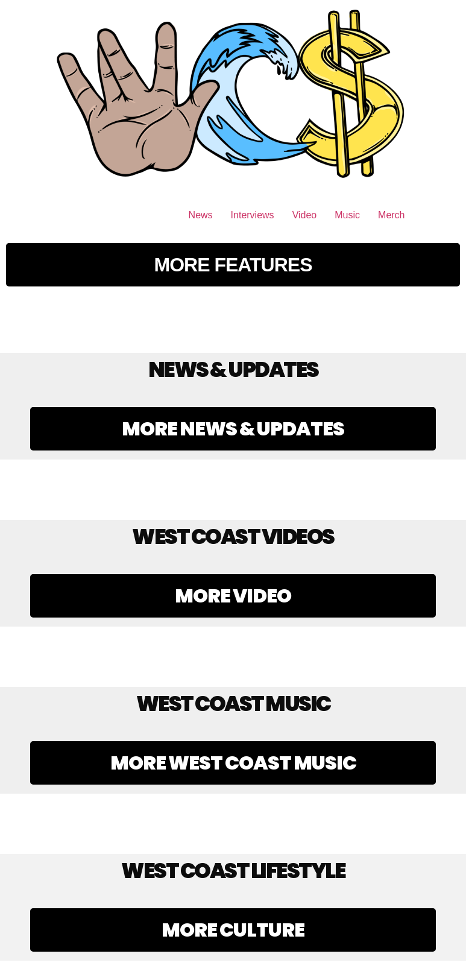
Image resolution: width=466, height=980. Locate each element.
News (201, 215)
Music (347, 215)
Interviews (253, 215)
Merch (391, 215)
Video (305, 215)
